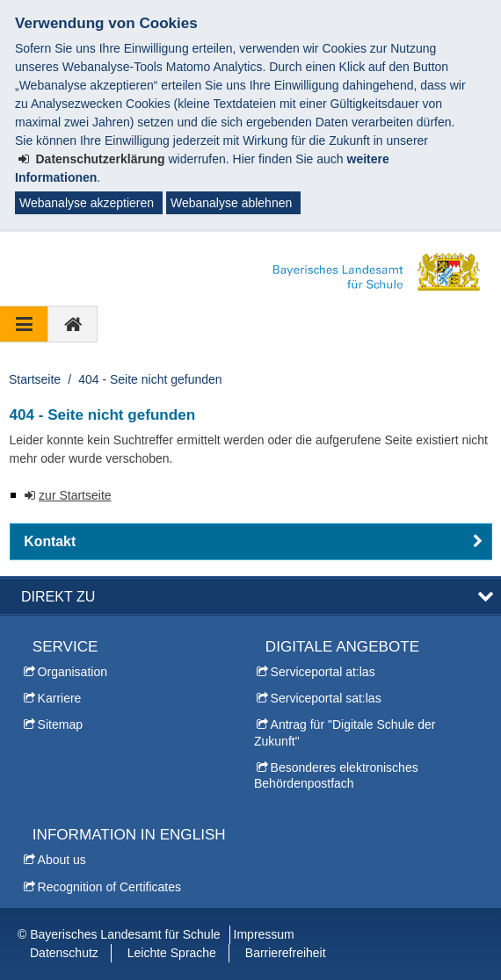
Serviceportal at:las (323, 672)
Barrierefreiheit (286, 953)
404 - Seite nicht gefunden (150, 379)
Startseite (35, 379)
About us (62, 860)
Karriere (60, 698)
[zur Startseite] (73, 324)
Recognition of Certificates (109, 887)
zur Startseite (75, 495)
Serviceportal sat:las (326, 698)
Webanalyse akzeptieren (87, 203)
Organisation (73, 672)
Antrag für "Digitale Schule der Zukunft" (345, 732)
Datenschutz (64, 953)
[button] (251, 542)
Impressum (264, 934)
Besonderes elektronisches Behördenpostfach (336, 775)
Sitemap (60, 724)
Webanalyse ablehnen (231, 203)
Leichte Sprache (172, 953)
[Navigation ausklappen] (24, 324)
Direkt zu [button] (58, 596)
